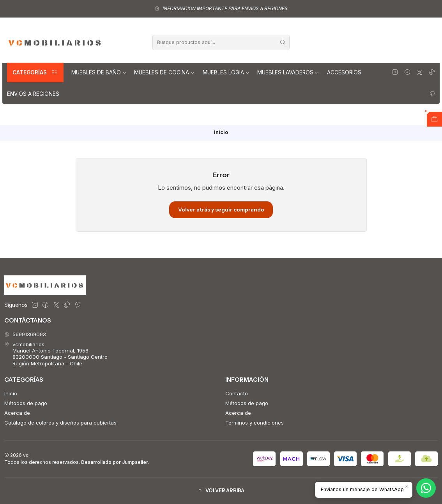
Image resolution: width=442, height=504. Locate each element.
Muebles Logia (226, 72)
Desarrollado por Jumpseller (115, 462)
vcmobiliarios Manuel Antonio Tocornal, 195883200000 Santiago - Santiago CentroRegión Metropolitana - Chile (56, 354)
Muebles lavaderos (288, 72)
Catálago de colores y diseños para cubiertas (60, 423)
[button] (221, 491)
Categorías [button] (35, 72)
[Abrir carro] (434, 119)
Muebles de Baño (99, 72)
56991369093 (25, 334)
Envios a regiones (33, 94)
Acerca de (17, 413)
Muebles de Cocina (164, 72)
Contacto (237, 393)
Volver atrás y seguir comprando (221, 210)
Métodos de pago (26, 403)
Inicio (11, 393)
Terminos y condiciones (255, 423)
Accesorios (344, 72)
